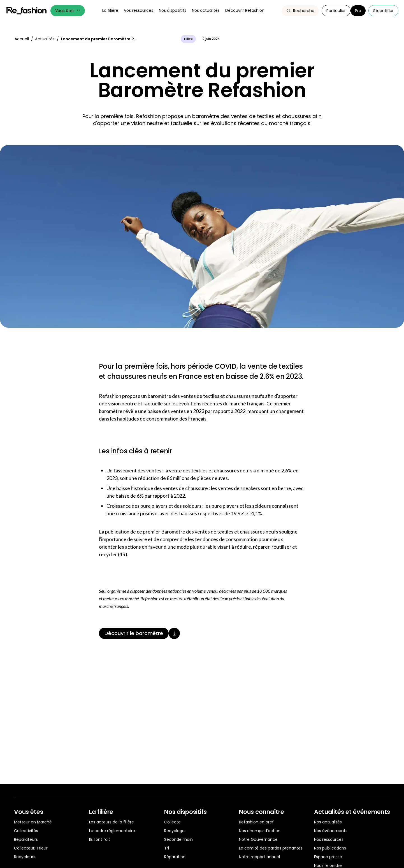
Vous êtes (68, 11)
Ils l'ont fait (100, 839)
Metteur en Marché (33, 822)
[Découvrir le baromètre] (202, 633)
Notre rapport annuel (259, 857)
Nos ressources (329, 839)
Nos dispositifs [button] (173, 10)
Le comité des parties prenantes (271, 848)
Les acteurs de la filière (112, 822)
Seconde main (178, 839)
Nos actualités (328, 822)
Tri (167, 848)
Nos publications (330, 848)
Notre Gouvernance (258, 839)
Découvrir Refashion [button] (245, 10)
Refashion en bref (256, 822)
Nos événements (331, 831)
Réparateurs (26, 839)
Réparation (175, 857)
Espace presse (328, 857)
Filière (188, 39)
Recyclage (174, 831)
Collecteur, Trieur (31, 848)
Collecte (172, 822)
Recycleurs (25, 857)
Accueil (22, 39)
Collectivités (26, 831)
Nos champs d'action (260, 831)
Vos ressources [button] (139, 10)
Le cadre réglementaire (112, 831)
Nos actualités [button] (206, 10)
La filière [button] (110, 10)
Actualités (45, 39)
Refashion (27, 11)
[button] (300, 11)
